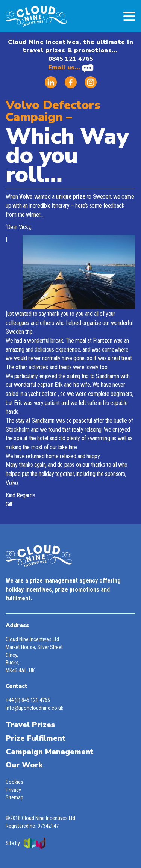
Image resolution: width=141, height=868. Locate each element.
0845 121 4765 (71, 59)
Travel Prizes (30, 725)
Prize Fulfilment (36, 738)
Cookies (14, 782)
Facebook (71, 82)
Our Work (24, 765)
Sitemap (14, 797)
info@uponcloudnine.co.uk (34, 708)
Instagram (91, 82)
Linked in (51, 82)
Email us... (71, 68)
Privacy (13, 790)
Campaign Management (50, 752)
